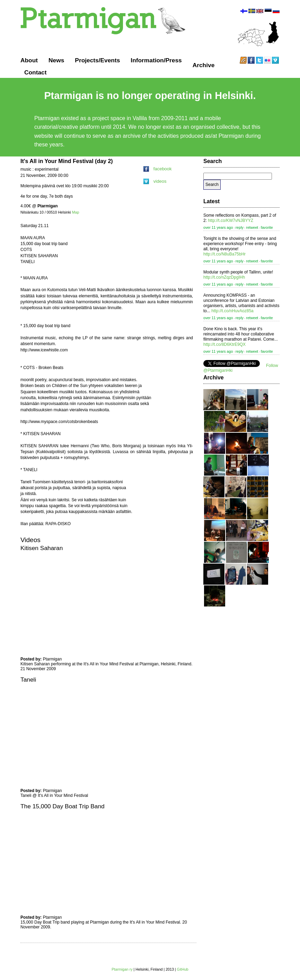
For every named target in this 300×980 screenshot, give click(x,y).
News (56, 60)
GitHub (183, 969)
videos (155, 181)
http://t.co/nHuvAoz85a (232, 311)
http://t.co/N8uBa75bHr (224, 254)
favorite (267, 227)
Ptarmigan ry (122, 969)
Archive (204, 65)
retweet (252, 227)
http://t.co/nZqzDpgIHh (224, 277)
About (29, 60)
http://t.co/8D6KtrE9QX (224, 344)
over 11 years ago (218, 227)
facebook (158, 169)
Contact (36, 72)
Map (76, 212)
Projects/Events (97, 60)
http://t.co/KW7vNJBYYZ (231, 221)
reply (240, 227)
